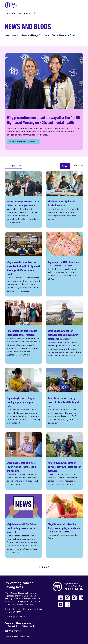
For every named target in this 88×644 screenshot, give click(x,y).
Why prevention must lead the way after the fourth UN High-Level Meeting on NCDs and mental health (23, 264)
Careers (9, 623)
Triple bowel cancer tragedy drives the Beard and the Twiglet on (65, 398)
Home (7, 13)
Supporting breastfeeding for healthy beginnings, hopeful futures (23, 398)
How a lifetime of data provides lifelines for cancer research (23, 332)
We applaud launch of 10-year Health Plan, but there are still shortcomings (23, 461)
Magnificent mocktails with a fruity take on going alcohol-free (65, 526)
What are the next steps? (22, 141)
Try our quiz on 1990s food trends (65, 264)
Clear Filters (78, 166)
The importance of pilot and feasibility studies (65, 199)
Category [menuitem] (12, 166)
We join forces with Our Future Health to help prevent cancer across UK (23, 526)
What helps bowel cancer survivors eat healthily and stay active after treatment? (65, 332)
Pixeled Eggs (24, 637)
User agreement (25, 623)
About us (16, 13)
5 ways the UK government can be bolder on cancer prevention (23, 199)
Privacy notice (29, 626)
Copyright (13, 626)
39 (47, 567)
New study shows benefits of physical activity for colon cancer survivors (65, 461)
